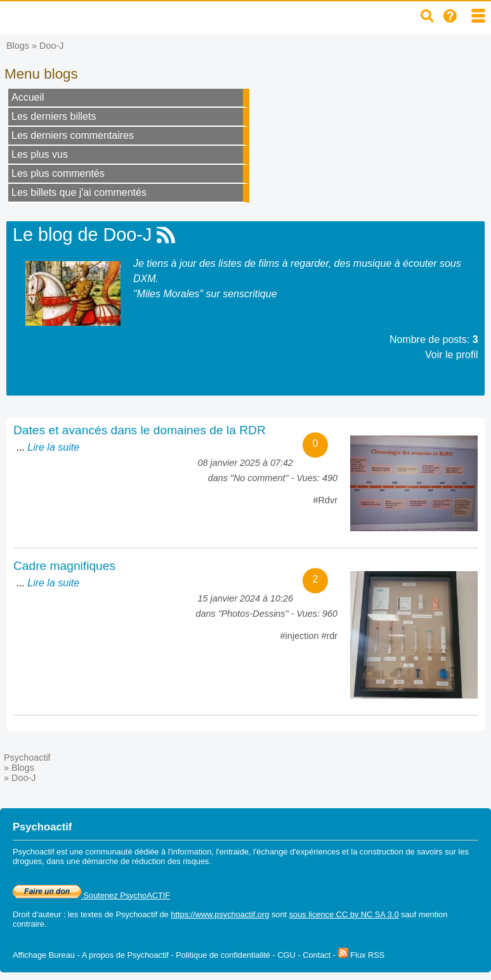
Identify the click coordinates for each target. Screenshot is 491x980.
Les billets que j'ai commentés (79, 192)
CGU (286, 955)
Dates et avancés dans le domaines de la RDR (140, 430)
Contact (317, 955)
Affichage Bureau (44, 955)
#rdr (329, 636)
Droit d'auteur (37, 914)
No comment (259, 478)
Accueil (28, 97)
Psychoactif (27, 758)
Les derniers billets (54, 116)
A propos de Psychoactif (125, 955)
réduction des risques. (172, 861)
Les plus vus (40, 154)
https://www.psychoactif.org (220, 914)
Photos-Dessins (253, 614)
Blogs (18, 46)
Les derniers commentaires (73, 135)
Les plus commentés (58, 173)
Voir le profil (452, 355)
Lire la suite (53, 447)
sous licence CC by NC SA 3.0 (344, 914)
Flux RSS (362, 955)
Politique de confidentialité (223, 955)
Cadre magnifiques (64, 566)
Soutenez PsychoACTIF (91, 895)
